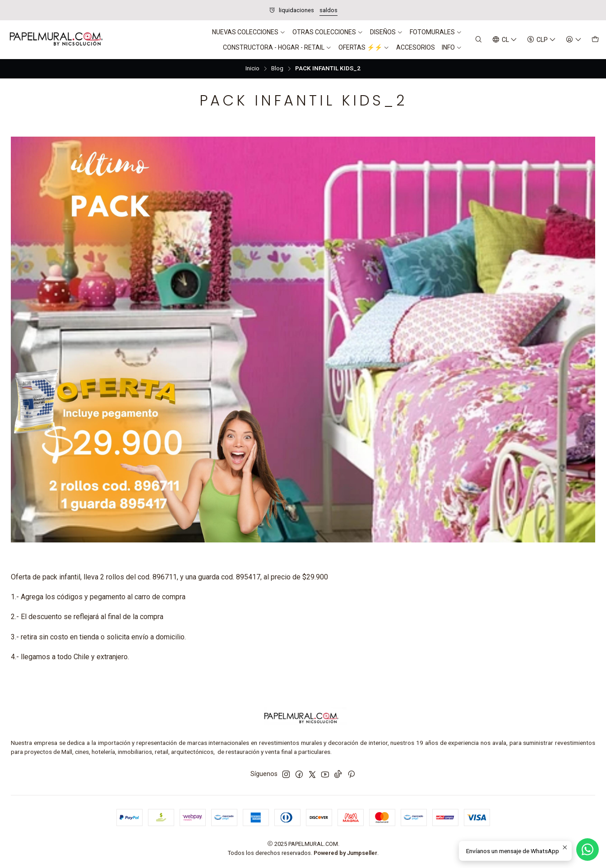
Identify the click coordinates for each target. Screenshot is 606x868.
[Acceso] (574, 40)
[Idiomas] (505, 40)
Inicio (252, 69)
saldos (328, 10)
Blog (277, 69)
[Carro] (595, 40)
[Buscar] (479, 40)
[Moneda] (541, 40)
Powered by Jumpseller (345, 853)
